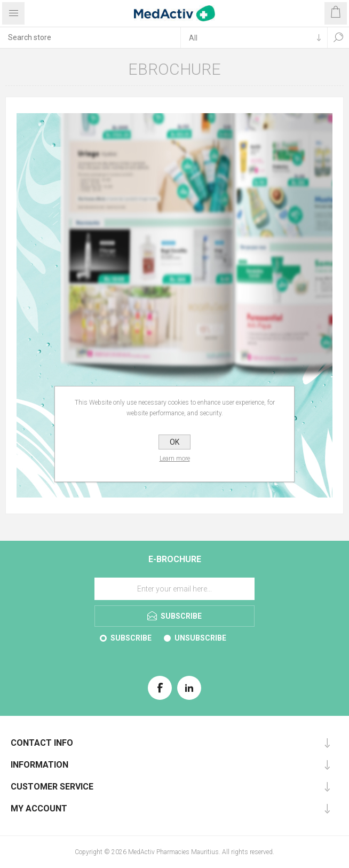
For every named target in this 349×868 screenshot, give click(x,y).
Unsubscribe (200, 638)
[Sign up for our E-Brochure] (174, 589)
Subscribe (131, 638)
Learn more (175, 459)
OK (174, 442)
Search (338, 37)
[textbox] (90, 37)
